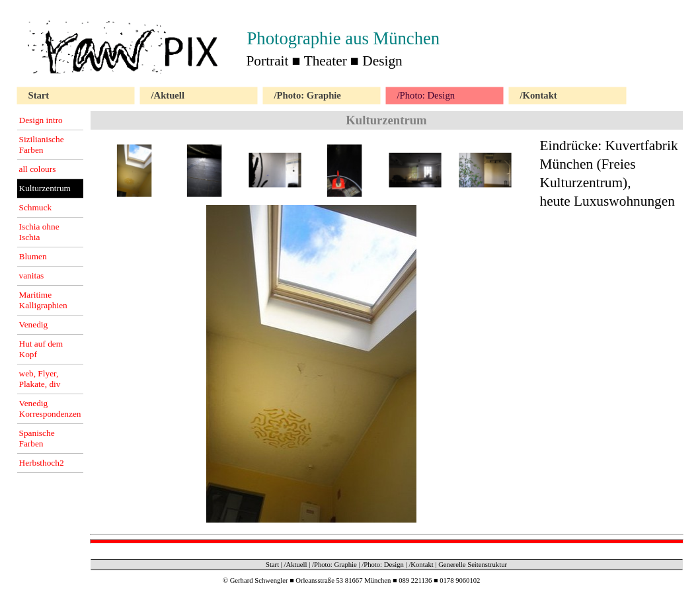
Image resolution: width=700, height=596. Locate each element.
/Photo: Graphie (334, 565)
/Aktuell (296, 565)
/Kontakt (421, 565)
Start (272, 565)
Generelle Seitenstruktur (473, 565)
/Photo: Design (383, 565)
